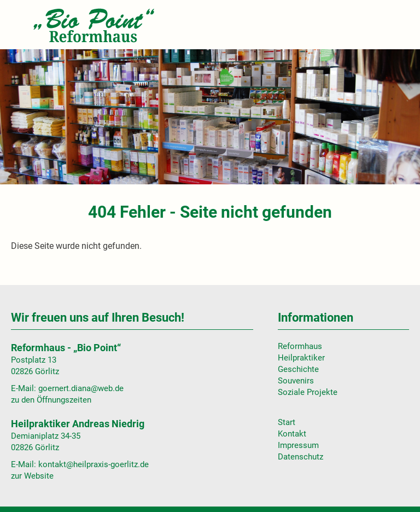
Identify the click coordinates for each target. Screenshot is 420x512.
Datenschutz (301, 457)
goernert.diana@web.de (81, 388)
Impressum (298, 445)
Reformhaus (300, 346)
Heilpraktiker (301, 358)
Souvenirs (296, 381)
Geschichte (298, 369)
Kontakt (292, 434)
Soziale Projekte (308, 392)
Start (287, 422)
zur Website (32, 476)
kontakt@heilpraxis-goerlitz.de (94, 464)
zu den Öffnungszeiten (51, 400)
